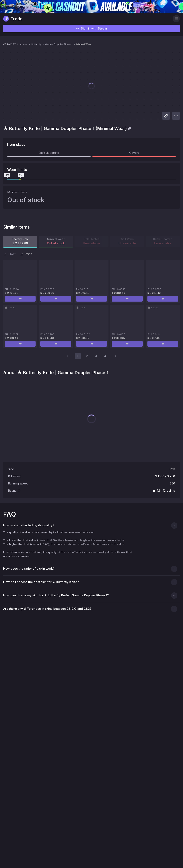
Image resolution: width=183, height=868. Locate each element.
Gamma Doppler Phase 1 (78, 45)
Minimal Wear (109, 45)
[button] (174, 344)
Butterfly (50, 45)
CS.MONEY (18, 45)
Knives (35, 45)
